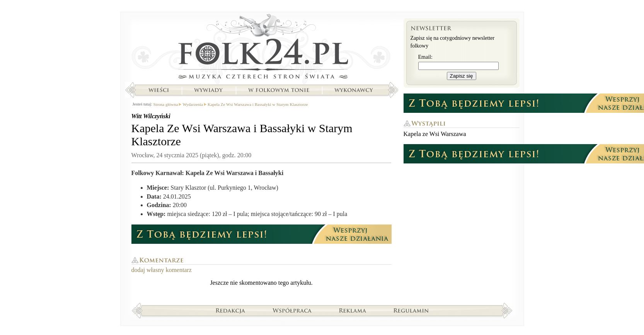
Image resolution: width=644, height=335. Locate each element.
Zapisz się (462, 76)
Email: (425, 57)
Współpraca (292, 310)
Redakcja (231, 310)
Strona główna (262, 48)
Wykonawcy (354, 90)
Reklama (353, 310)
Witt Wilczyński (151, 116)
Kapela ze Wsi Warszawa (435, 134)
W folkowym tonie (279, 90)
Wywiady (208, 90)
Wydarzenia (193, 104)
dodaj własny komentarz (162, 270)
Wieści (158, 90)
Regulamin (411, 310)
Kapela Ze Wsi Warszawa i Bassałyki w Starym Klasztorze (258, 104)
